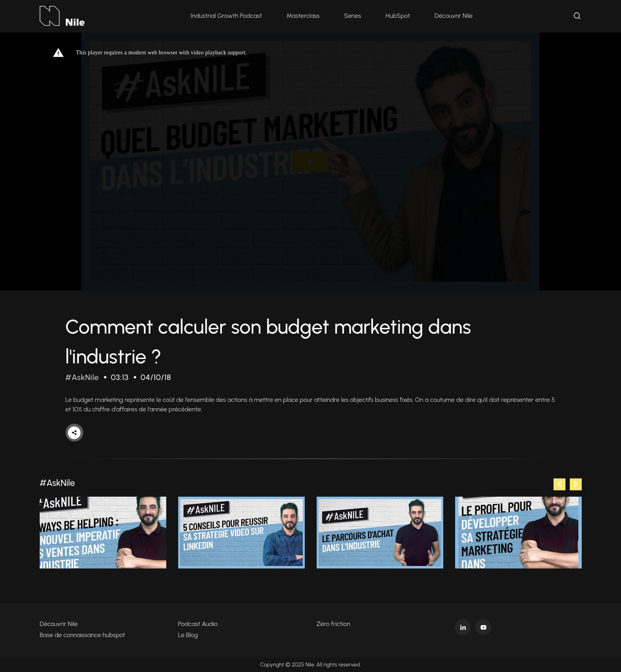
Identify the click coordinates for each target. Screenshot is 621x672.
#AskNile (82, 377)
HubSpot (398, 16)
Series (353, 16)
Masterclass (303, 16)
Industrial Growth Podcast (226, 16)
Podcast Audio (198, 624)
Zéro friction (334, 624)
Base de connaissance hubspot (82, 635)
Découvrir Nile (454, 16)
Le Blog (188, 635)
